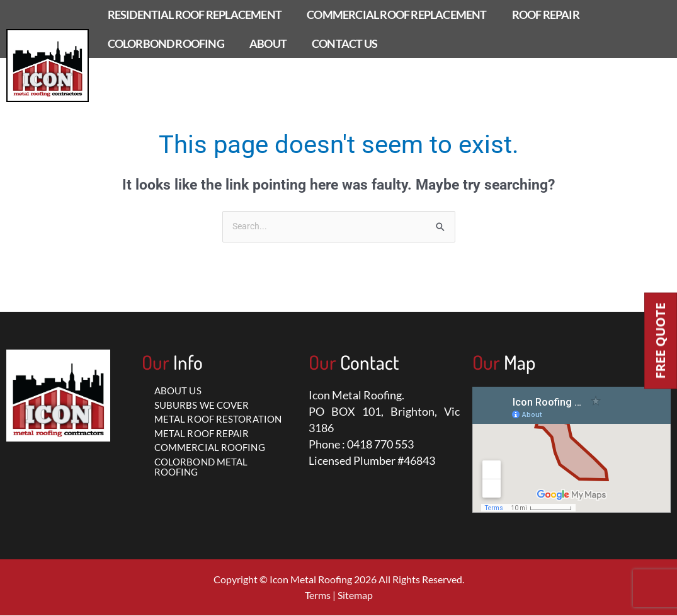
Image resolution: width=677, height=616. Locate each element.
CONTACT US (344, 43)
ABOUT (268, 43)
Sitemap (355, 596)
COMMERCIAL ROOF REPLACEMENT (396, 14)
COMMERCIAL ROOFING (210, 448)
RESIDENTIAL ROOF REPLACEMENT (195, 14)
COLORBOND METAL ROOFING (201, 468)
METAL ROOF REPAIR (202, 434)
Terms (318, 596)
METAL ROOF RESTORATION (218, 419)
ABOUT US (178, 391)
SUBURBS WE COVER (202, 406)
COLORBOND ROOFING (166, 43)
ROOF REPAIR (546, 14)
